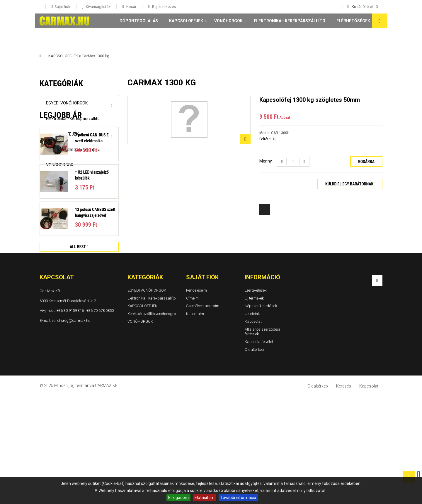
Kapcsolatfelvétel (259, 450)
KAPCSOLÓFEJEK (186, 21)
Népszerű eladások (261, 414)
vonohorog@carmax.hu (71, 428)
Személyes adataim (203, 414)
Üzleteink (252, 422)
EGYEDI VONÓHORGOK (67, 103)
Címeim (192, 406)
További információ (238, 498)
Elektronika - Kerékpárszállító (290, 21)
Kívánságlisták (98, 7)
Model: (265, 133)
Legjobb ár (61, 192)
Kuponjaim (195, 422)
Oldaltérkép (254, 458)
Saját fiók (202, 385)
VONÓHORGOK (228, 21)
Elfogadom (178, 498)
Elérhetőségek (353, 21)
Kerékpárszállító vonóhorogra (73, 150)
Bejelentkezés (164, 7)
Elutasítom (205, 498)
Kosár (131, 7)
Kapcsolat (253, 430)
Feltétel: (266, 139)
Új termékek (254, 406)
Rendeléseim (196, 399)
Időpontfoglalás (138, 21)
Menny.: (266, 161)
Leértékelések (256, 399)
